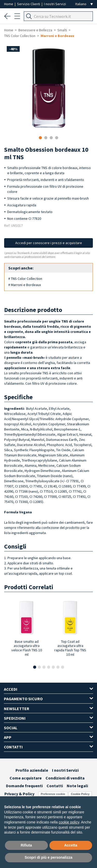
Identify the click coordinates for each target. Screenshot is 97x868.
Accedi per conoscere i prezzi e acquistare (49, 243)
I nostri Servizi (55, 4)
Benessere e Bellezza (35, 30)
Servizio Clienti (29, 4)
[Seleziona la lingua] (84, 4)
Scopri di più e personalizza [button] (48, 857)
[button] (35, 667)
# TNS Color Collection (25, 279)
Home (9, 4)
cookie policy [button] (69, 822)
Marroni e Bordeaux (57, 36)
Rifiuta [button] (26, 845)
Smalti (62, 30)
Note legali (77, 786)
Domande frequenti (24, 786)
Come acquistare (26, 778)
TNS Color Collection (20, 36)
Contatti (55, 786)
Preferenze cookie (53, 794)
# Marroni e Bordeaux (25, 285)
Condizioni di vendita (65, 778)
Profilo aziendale (32, 770)
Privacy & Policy (19, 794)
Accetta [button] (71, 845)
